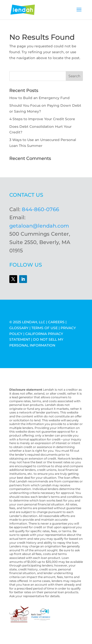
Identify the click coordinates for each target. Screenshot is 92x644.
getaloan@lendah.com (39, 226)
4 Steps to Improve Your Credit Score (42, 119)
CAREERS (56, 322)
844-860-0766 (40, 209)
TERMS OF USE (45, 328)
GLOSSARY (19, 328)
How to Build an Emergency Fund (39, 98)
